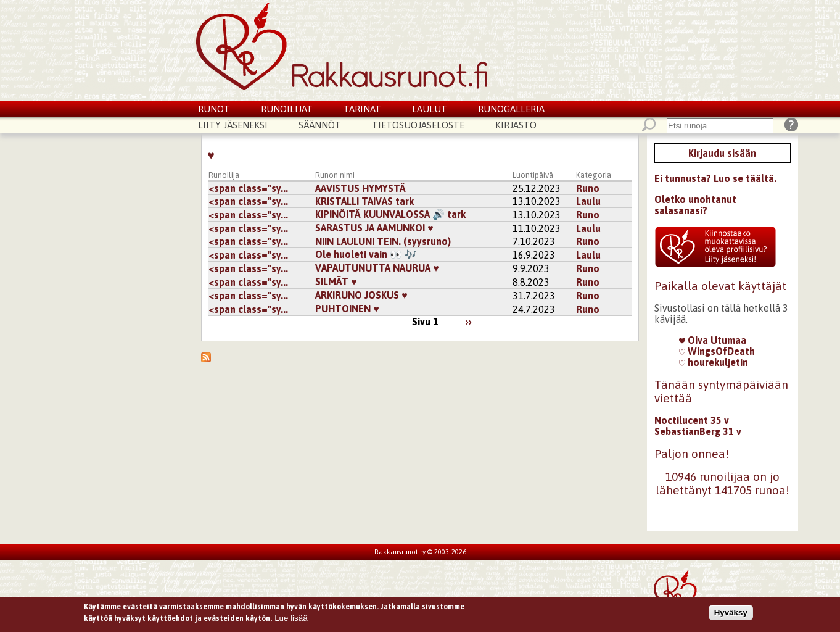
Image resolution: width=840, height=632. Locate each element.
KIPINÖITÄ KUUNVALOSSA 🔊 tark (390, 214)
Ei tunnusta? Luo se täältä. (715, 178)
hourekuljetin (714, 362)
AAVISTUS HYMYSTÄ (360, 188)
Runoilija (224, 175)
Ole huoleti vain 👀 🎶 (366, 254)
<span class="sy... (248, 188)
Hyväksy (731, 615)
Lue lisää (291, 621)
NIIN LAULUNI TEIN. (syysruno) (383, 241)
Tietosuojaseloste (418, 125)
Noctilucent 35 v (692, 420)
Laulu (588, 201)
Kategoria (594, 175)
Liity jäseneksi (233, 125)
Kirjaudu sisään (722, 153)
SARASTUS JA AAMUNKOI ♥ (374, 228)
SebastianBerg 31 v (698, 431)
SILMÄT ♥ (336, 281)
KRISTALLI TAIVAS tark (364, 201)
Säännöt (320, 125)
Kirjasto (516, 125)
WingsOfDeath (717, 351)
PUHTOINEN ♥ (347, 309)
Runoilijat (287, 109)
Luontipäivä (533, 175)
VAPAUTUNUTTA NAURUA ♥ (377, 268)
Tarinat (362, 109)
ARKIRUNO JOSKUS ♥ (361, 295)
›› (469, 322)
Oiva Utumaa (713, 340)
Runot (214, 109)
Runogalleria (511, 109)
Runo (588, 188)
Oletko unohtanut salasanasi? (695, 205)
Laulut (430, 109)
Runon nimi (335, 175)
